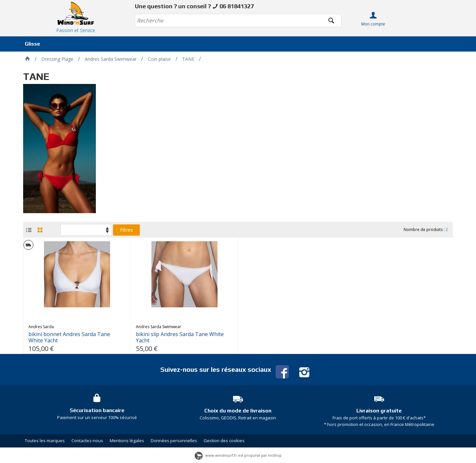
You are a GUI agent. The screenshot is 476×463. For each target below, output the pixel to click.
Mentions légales (127, 441)
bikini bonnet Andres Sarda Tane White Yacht (69, 337)
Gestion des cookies (224, 441)
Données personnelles (174, 441)
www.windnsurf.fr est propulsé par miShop (238, 455)
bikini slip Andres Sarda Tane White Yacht (180, 337)
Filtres (126, 230)
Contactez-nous (87, 441)
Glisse (32, 44)
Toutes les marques (45, 441)
